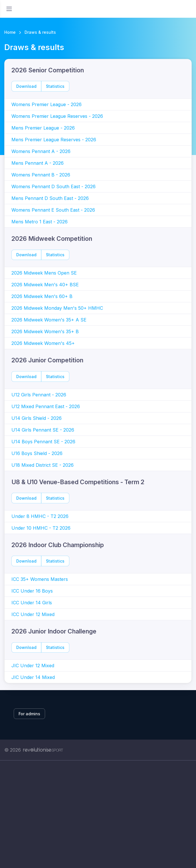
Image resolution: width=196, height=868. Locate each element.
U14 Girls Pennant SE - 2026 (43, 430)
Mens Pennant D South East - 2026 (50, 198)
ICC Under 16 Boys (32, 591)
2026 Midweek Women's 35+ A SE (49, 320)
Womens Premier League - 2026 (47, 104)
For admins (29, 714)
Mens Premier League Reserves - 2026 (54, 140)
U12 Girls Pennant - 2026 (39, 395)
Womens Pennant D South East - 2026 (53, 186)
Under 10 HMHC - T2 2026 (41, 528)
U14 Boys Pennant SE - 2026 (43, 442)
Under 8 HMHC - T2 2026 (40, 516)
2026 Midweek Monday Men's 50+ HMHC (57, 308)
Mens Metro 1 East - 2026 (40, 222)
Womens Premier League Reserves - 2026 (57, 116)
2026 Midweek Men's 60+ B (42, 296)
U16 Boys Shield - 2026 (37, 453)
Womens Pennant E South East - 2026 (53, 210)
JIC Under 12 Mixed (33, 666)
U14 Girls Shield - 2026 (37, 418)
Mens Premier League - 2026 (43, 128)
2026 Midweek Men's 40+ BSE (45, 285)
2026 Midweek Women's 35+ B (45, 331)
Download (26, 86)
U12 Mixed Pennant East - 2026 (46, 406)
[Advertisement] (98, 814)
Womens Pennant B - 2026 (41, 175)
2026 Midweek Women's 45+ (43, 343)
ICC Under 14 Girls (32, 603)
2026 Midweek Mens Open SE (44, 273)
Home (10, 32)
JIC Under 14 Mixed (33, 677)
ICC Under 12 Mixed (33, 614)
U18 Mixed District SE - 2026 (43, 465)
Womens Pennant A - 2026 (41, 151)
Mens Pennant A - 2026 (38, 163)
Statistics (55, 86)
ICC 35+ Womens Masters (40, 579)
